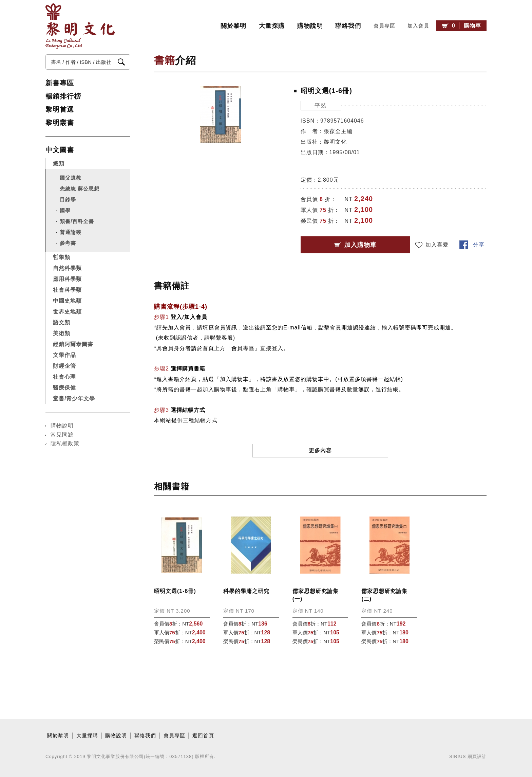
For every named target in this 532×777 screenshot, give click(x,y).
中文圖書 (60, 150)
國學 (65, 210)
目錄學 (68, 200)
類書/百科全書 (77, 221)
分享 (479, 245)
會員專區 (384, 26)
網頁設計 (477, 756)
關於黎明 (233, 26)
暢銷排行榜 (63, 96)
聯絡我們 (348, 26)
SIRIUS (458, 756)
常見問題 (62, 435)
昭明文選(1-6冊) (175, 591)
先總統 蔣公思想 (80, 189)
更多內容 (320, 450)
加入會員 (418, 26)
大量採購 (272, 26)
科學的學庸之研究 (246, 591)
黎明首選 (60, 109)
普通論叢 (71, 232)
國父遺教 (71, 178)
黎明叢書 (60, 123)
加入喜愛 (437, 245)
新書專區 (60, 83)
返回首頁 (203, 736)
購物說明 (310, 26)
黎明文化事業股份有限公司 (80, 26)
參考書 (68, 243)
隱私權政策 (65, 443)
